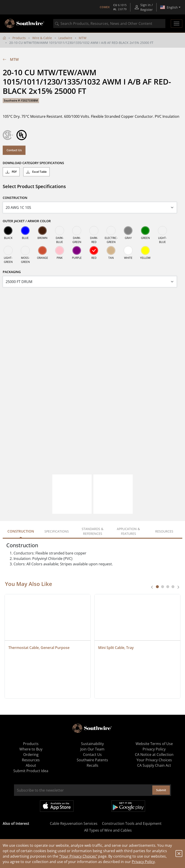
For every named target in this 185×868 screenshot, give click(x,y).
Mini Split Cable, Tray (116, 648)
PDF (11, 172)
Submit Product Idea (31, 771)
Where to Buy (31, 749)
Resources (31, 760)
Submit (161, 790)
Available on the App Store (57, 806)
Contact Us (14, 150)
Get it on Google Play (128, 806)
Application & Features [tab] (128, 531)
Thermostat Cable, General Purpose (39, 648)
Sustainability (92, 744)
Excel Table (36, 172)
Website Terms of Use (154, 744)
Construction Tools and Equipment (132, 823)
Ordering (31, 755)
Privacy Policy (143, 862)
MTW (83, 38)
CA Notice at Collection (154, 755)
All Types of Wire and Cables (108, 830)
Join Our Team (92, 749)
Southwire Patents (92, 760)
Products (19, 38)
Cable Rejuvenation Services (74, 823)
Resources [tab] (164, 531)
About (31, 765)
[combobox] (109, 24)
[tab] (157, 587)
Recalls (92, 765)
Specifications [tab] (57, 531)
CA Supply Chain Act (154, 765)
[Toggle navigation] (177, 24)
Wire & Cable (42, 38)
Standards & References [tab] (92, 531)
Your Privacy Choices (154, 760)
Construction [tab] (21, 531)
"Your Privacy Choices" (78, 856)
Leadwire (65, 38)
